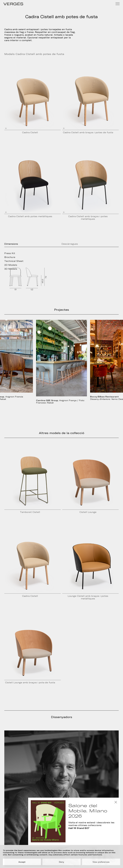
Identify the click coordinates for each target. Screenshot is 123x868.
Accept (22, 862)
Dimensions (11, 244)
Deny (61, 862)
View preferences (101, 862)
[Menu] (118, 4)
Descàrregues (70, 244)
